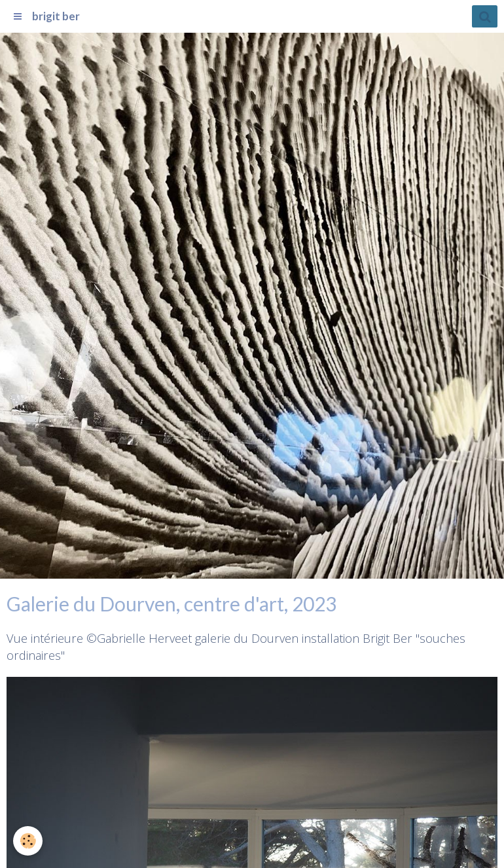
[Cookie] (28, 841)
